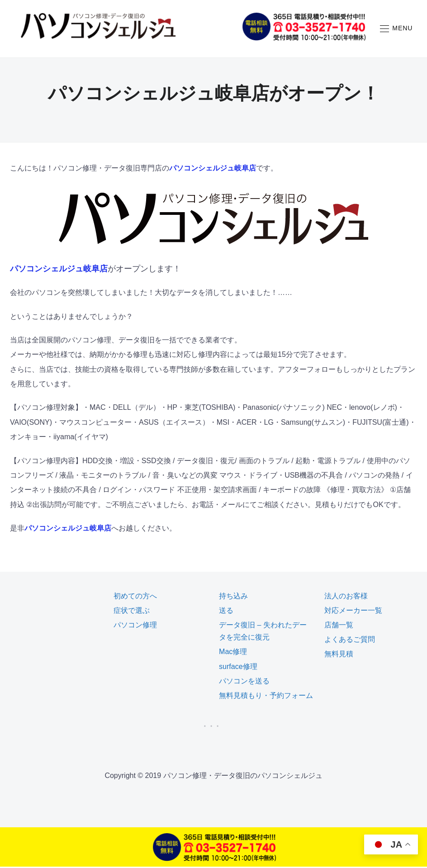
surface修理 (238, 668)
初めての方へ (135, 597)
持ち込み (233, 597)
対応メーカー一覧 (353, 612)
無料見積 (339, 655)
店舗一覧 (339, 626)
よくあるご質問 (350, 641)
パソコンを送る (244, 682)
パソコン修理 (135, 626)
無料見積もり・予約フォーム (266, 697)
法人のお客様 (346, 597)
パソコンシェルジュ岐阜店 (213, 169)
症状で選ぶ (132, 612)
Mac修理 (233, 653)
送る (226, 612)
